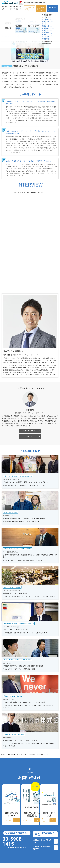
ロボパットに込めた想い (7, 853)
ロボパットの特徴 (7, 833)
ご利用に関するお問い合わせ (42, 793)
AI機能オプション (7, 840)
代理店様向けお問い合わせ (42, 787)
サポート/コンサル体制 (7, 846)
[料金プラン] (51, 829)
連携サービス (7, 858)
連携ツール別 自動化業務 (28, 846)
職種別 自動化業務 (29, 840)
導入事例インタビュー (28, 833)
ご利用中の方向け (52, 9)
